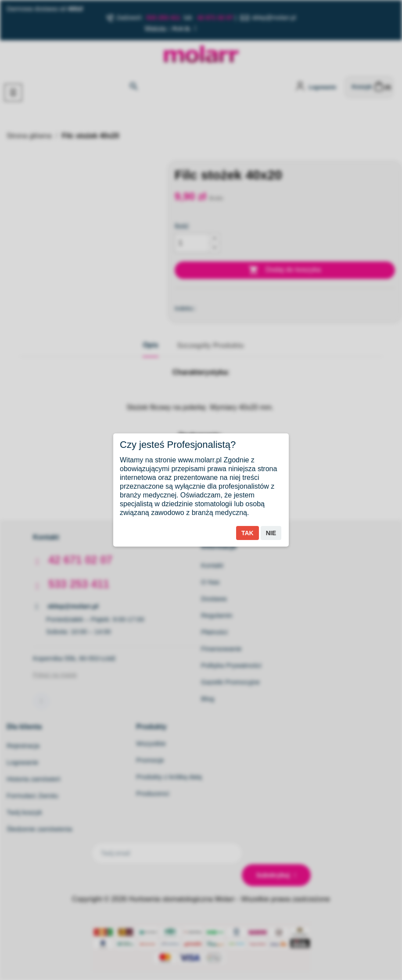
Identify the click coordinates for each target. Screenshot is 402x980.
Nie (271, 533)
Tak (248, 533)
